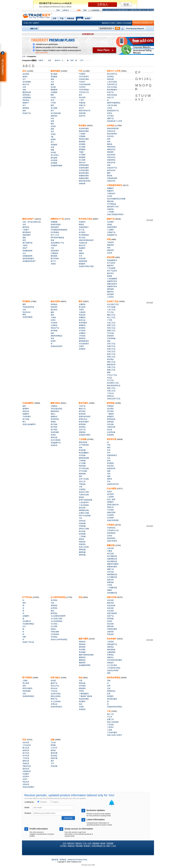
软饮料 (53, 341)
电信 (81, 678)
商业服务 (83, 125)
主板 (52, 603)
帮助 (85, 10)
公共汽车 (54, 748)
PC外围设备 (112, 204)
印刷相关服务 (112, 629)
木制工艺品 (111, 391)
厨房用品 (82, 427)
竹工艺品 (110, 312)
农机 (81, 447)
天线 (81, 681)
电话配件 (82, 701)
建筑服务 (82, 142)
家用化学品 (83, 419)
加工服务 (82, 160)
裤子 (52, 111)
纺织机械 (82, 534)
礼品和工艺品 (113, 301)
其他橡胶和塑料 (85, 665)
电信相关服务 (84, 699)
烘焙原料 (54, 307)
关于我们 (63, 846)
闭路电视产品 (112, 644)
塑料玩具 (26, 761)
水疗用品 (110, 116)
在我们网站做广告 (99, 846)
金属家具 (82, 333)
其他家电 (110, 435)
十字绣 (110, 320)
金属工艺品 (111, 346)
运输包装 (110, 632)
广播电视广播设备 (86, 696)
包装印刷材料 (112, 613)
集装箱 (53, 750)
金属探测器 (111, 652)
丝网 (24, 637)
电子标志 (82, 238)
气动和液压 (27, 417)
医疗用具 (54, 427)
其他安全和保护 (113, 670)
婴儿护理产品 (112, 74)
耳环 (109, 453)
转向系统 (82, 98)
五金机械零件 (28, 403)
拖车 (52, 761)
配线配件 (82, 264)
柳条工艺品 (111, 388)
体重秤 (110, 590)
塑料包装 (110, 626)
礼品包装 (110, 611)
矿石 (24, 626)
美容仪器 (110, 79)
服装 (52, 84)
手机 (52, 248)
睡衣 (52, 124)
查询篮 (103, 843)
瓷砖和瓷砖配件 (28, 259)
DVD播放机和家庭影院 (59, 230)
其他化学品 (111, 181)
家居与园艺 (84, 403)
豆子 (24, 79)
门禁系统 (110, 642)
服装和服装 (56, 71)
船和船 (53, 745)
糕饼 (52, 315)
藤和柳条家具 (84, 341)
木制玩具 (26, 784)
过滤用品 (82, 489)
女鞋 (24, 694)
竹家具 (81, 310)
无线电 (53, 264)
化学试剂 (110, 136)
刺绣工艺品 (111, 325)
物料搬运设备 (84, 510)
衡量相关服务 (112, 567)
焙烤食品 (54, 304)
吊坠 (109, 474)
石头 (24, 253)
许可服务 (82, 155)
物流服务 (82, 157)
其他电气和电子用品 (86, 266)
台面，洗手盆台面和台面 (32, 222)
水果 (24, 87)
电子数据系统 (84, 235)
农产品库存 (111, 263)
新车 (81, 95)
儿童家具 (82, 312)
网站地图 (79, 846)
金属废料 (26, 616)
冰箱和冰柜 (111, 427)
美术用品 (54, 600)
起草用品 (54, 608)
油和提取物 (27, 98)
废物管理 (110, 250)
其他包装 (110, 634)
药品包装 (110, 624)
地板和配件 (27, 235)
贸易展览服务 (84, 165)
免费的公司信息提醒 (124, 23)
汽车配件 (82, 74)
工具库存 (110, 297)
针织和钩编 (111, 338)
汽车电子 (82, 82)
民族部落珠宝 (112, 455)
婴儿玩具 (26, 748)
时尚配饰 (26, 301)
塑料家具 (82, 338)
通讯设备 (82, 683)
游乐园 (53, 681)
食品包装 (110, 608)
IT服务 (81, 152)
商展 (79, 10)
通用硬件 (26, 409)
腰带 (24, 304)
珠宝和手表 (112, 439)
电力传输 (26, 419)
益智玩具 (26, 750)
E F (50, 60)
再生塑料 (82, 650)
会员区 (88, 18)
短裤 (52, 121)
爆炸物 (110, 144)
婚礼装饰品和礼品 (114, 386)
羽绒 (109, 681)
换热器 (81, 497)
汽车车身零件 (84, 77)
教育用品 (54, 613)
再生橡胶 (82, 652)
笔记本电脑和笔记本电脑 (116, 199)
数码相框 (54, 256)
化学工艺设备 (84, 479)
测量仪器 (111, 545)
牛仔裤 (53, 103)
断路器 (81, 225)
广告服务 (82, 134)
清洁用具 (110, 409)
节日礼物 (110, 333)
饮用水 (53, 320)
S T (87, 60)
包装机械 (82, 523)
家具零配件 (83, 323)
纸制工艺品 (111, 357)
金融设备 (82, 183)
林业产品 (26, 84)
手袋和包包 (111, 528)
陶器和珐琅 (111, 365)
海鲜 (52, 333)
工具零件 (110, 727)
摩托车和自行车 (85, 111)
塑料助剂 (82, 642)
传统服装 (54, 145)
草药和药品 (55, 419)
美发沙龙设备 (112, 95)
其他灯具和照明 (113, 520)
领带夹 (110, 479)
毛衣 (52, 132)
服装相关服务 (84, 131)
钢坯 (24, 603)
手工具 (110, 717)
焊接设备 (82, 542)
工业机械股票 (112, 279)
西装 (52, 129)
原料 (24, 686)
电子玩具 (26, 753)
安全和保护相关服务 (115, 660)
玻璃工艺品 (111, 331)
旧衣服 (53, 152)
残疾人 (53, 414)
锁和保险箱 (111, 650)
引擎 (81, 487)
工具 (109, 711)
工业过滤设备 (84, 505)
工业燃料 (110, 230)
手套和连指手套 (28, 307)
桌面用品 (54, 605)
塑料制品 (82, 644)
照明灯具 (110, 507)
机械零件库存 (112, 281)
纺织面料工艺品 (113, 383)
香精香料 (110, 152)
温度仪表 (110, 580)
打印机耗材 (55, 634)
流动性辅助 (55, 432)
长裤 (52, 147)
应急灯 (110, 492)
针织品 (53, 98)
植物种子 (26, 103)
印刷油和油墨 (112, 178)
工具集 (110, 730)
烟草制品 (26, 108)
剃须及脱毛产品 (113, 111)
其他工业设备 (84, 547)
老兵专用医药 (56, 440)
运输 (53, 739)
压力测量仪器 (112, 577)
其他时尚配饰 (28, 317)
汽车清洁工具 (84, 92)
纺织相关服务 (112, 699)
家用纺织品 (111, 691)
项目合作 (82, 163)
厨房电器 (110, 422)
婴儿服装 (54, 74)
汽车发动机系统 (85, 84)
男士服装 (54, 108)
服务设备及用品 (85, 181)
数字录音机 (55, 259)
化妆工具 (110, 98)
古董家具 (82, 304)
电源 (81, 251)
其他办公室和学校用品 (59, 639)
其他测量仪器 (112, 593)
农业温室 (26, 74)
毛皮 (109, 688)
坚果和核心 (27, 95)
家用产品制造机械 (86, 500)
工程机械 (82, 461)
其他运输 (54, 766)
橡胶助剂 (82, 657)
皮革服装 (54, 163)
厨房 (24, 240)
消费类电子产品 (57, 219)
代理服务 (82, 136)
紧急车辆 (54, 753)
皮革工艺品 (111, 344)
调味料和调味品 (57, 336)
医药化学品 (111, 170)
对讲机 (81, 707)
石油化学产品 (112, 168)
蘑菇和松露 (27, 92)
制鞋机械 (82, 555)
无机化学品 (111, 157)
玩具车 (25, 779)
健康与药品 (56, 403)
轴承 (24, 406)
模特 (52, 105)
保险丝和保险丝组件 (86, 240)
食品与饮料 (56, 301)
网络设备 (110, 201)
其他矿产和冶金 (28, 642)
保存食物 (54, 331)
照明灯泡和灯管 (113, 505)
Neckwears (27, 312)
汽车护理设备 (84, 90)
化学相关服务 (84, 170)
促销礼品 (110, 396)
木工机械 (82, 463)
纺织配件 (110, 696)
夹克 (52, 100)
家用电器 (111, 403)
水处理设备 (111, 432)
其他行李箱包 (112, 541)
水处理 (110, 253)
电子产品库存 (112, 271)
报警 (109, 673)
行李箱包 (111, 525)
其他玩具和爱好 (28, 787)
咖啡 (52, 312)
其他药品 (54, 445)
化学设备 (82, 455)
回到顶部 (150, 220)
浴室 (24, 225)
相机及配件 (55, 227)
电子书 (53, 261)
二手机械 (82, 536)
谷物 (24, 90)
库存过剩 (111, 257)
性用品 (53, 435)
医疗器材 (54, 424)
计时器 (110, 585)
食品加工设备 (84, 492)
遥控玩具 (26, 769)
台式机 (110, 196)
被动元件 (82, 245)
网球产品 (54, 699)
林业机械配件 (84, 453)
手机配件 (54, 245)
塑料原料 (82, 647)
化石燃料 (110, 222)
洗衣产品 (82, 430)
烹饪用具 (110, 411)
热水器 (110, 430)
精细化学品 (111, 149)
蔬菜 (24, 111)
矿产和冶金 (27, 597)
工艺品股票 (111, 268)
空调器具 (110, 406)
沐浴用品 (110, 77)
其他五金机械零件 (29, 424)
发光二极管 (111, 499)
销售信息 (71, 843)
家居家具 (82, 328)
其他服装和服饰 (57, 166)
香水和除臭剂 (112, 90)
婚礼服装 (54, 158)
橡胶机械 (82, 552)
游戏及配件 (55, 251)
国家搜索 (96, 843)
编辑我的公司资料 (108, 23)
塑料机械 (82, 550)
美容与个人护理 (114, 71)
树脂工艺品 (111, 370)
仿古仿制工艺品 (113, 304)
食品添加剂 (111, 155)
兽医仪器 (54, 437)
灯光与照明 (112, 489)
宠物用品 (82, 432)
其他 (81, 597)
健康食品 (54, 417)
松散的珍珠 (111, 468)
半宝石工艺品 (112, 375)
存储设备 (110, 209)
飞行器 (53, 743)
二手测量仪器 (112, 588)
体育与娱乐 (56, 678)
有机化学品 (111, 163)
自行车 (81, 108)
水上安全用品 (112, 665)
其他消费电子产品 (57, 243)
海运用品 (54, 756)
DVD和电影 (55, 232)
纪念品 (110, 378)
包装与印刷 (112, 597)
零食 (52, 338)
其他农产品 (27, 113)
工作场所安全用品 (114, 668)
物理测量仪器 (112, 574)
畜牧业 (25, 77)
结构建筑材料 (28, 256)
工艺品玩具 (27, 745)
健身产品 (54, 683)
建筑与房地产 (28, 219)
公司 (79, 18)
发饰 (109, 461)
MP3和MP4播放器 (57, 238)
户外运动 (54, 691)
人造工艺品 (111, 310)
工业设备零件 (84, 502)
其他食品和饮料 (57, 346)
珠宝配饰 (110, 463)
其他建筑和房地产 (29, 261)
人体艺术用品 (112, 82)
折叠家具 (82, 317)
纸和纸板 (110, 619)
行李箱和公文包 (113, 530)
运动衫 (53, 134)
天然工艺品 (111, 351)
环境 (109, 239)
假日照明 (110, 494)
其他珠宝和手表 (113, 484)
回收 (109, 248)
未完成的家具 (84, 344)
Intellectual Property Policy (77, 860)
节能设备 (82, 484)
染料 (109, 142)
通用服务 (82, 149)
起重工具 (110, 719)
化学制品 (111, 125)
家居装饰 (110, 336)
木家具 (81, 346)
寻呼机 (81, 691)
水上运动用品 (56, 701)
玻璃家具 (82, 325)
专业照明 (110, 515)
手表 (109, 482)
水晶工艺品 (111, 323)
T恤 (52, 137)
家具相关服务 (84, 173)
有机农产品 (55, 328)
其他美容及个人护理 (115, 121)
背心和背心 (55, 155)
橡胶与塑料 (84, 639)
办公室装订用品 (57, 619)
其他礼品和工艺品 (114, 399)
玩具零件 (26, 777)
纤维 (109, 686)
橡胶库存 (110, 292)
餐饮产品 (82, 409)
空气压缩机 (83, 471)
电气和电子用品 (86, 219)
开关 (81, 256)
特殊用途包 (111, 533)
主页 (54, 18)
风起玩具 (26, 782)
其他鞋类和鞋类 (28, 696)
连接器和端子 (84, 227)
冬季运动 (54, 704)
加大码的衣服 (56, 113)
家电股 (110, 276)
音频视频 (54, 222)
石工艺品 (110, 380)
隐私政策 (55, 860)
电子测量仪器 (112, 556)
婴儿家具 (82, 307)
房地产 (25, 248)
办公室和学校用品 (58, 597)
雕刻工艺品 (111, 315)
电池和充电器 (56, 225)
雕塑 (109, 372)
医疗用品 (54, 430)
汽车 (81, 71)
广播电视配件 (84, 694)
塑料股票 (110, 289)
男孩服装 (54, 77)
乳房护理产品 (112, 84)
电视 (52, 240)
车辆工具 (82, 105)
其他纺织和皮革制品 (115, 707)
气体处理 (110, 242)
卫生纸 (110, 108)
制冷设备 (82, 531)
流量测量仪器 (112, 559)
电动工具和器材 (113, 722)
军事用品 (110, 655)
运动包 (110, 536)
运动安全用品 (56, 694)
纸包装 (110, 621)
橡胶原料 (82, 663)
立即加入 (66, 10)
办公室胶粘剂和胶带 (58, 616)
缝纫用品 (54, 116)
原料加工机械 (84, 529)
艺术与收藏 (111, 307)
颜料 (109, 173)
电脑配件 (110, 188)
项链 (109, 471)
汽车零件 (82, 87)
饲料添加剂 (111, 147)
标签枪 (53, 139)
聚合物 (110, 176)
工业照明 (110, 497)
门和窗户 (26, 230)
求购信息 (71, 18)
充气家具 (82, 331)
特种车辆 (82, 113)
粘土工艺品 (111, 317)
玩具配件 (26, 774)
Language (95, 10)
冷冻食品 (54, 323)
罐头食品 (54, 310)
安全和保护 (112, 639)
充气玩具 (26, 756)
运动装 (53, 126)
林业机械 (82, 450)
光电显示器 (83, 243)
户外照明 (110, 510)
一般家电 (110, 414)
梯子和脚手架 (28, 243)
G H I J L (59, 60)
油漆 (109, 165)
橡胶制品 (82, 660)
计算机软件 (111, 194)
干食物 (53, 317)
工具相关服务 (112, 732)
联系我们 (87, 846)
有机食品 (26, 100)
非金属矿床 (27, 621)
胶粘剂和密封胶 (113, 129)
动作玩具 (26, 743)
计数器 (110, 551)
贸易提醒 (110, 843)
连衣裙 (53, 87)
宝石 (109, 458)
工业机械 (83, 439)
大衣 (52, 82)
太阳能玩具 (27, 771)
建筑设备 (26, 227)
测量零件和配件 (113, 564)
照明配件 (110, 502)
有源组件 (82, 222)
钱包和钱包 (111, 538)
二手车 (81, 100)
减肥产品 (110, 118)
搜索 (117, 28)
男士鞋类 (26, 683)
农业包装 (110, 600)
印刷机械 (82, 526)
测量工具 (110, 569)
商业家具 (82, 315)
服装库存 (110, 266)
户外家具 (82, 336)
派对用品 (110, 359)
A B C (42, 60)
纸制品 (53, 629)
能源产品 (111, 219)
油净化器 (82, 521)
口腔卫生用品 (112, 105)
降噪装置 (110, 245)
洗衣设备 (110, 424)
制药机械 (82, 466)
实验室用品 (111, 160)
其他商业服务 (84, 168)
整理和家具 (27, 232)
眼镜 (24, 314)
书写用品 (54, 637)
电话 (81, 704)
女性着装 (54, 160)
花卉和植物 (27, 82)
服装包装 (110, 603)
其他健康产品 (56, 443)
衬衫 (52, 118)
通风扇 (81, 539)
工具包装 (110, 725)
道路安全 (110, 657)
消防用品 (110, 647)
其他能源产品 (112, 235)
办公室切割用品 (57, 621)
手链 (109, 445)
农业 (24, 71)
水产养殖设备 (84, 445)
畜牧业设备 (83, 442)
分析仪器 (110, 548)
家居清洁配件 (84, 422)
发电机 (110, 225)
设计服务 (82, 147)
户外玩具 (26, 758)
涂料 (109, 139)
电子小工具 (55, 235)
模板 (24, 238)
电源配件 (82, 248)
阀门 (24, 422)
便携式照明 (111, 513)
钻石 (109, 450)
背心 (52, 142)
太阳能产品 (111, 232)
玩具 (24, 739)
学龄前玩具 (27, 766)
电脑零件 (110, 191)
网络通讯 (82, 688)
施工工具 (110, 714)
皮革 (109, 694)
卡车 (52, 763)
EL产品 (82, 230)
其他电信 (82, 709)
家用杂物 (82, 424)
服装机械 (82, 474)
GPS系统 (82, 686)
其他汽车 (82, 116)
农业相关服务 (84, 129)
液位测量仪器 (112, 561)
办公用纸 (54, 626)
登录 (58, 10)
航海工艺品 (111, 354)
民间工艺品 (111, 328)
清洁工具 (82, 482)
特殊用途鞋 (27, 691)
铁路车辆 (54, 758)
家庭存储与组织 (85, 417)
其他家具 (82, 349)
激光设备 (82, 508)
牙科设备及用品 (57, 409)
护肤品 (110, 113)
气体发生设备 (84, 495)
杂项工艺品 (111, 349)
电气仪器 (110, 554)
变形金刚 (82, 259)
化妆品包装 (111, 605)
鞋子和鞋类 (27, 678)
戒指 (109, 476)
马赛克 (25, 245)
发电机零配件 (112, 227)
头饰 (24, 310)
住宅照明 (110, 518)
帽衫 (52, 95)
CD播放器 (54, 253)
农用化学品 (111, 131)
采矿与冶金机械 (85, 516)
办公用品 (54, 624)
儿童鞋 (25, 681)
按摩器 (53, 422)
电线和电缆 (83, 261)
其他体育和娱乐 (57, 707)
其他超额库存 (112, 260)
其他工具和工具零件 (115, 735)
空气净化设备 (84, 468)
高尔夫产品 (55, 686)
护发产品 (110, 92)
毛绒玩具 (26, 763)
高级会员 (71, 846)
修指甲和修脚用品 (114, 103)
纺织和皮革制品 (114, 678)
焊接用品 (82, 544)
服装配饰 (54, 90)
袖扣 (109, 447)
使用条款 (63, 860)
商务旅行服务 (84, 139)
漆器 (109, 341)
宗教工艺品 (111, 367)
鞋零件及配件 (28, 688)
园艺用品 (82, 411)
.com (76, 862)
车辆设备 (82, 103)
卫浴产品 (82, 406)
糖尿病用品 (55, 411)
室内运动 (54, 688)
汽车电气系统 (84, 79)
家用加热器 (111, 419)
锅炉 (81, 476)
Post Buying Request (135, 28)
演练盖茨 (110, 663)
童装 (52, 79)
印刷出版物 (55, 632)
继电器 (81, 253)
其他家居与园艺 (85, 435)
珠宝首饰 (110, 466)
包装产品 (110, 616)
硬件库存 (110, 273)
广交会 (113, 846)
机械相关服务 (84, 176)
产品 (62, 18)
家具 (81, 301)
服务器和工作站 (113, 207)
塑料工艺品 (111, 362)
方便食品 (54, 325)
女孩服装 (54, 92)
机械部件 (26, 414)
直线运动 (26, 411)
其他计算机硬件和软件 (115, 214)
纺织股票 (110, 294)
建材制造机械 (84, 458)
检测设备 (110, 582)
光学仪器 (110, 572)
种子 (24, 105)
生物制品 (54, 406)
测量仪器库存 (112, 284)
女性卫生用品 (112, 87)
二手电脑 (110, 212)
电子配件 (82, 232)
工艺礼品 (110, 393)
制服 (52, 150)
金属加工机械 (84, 513)
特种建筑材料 (28, 251)
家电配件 (110, 417)
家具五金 (82, 320)
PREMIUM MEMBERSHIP (143, 23)
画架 (52, 611)
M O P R (72, 60)
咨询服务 (82, 144)
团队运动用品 (56, 696)
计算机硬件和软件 (115, 185)
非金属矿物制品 (28, 624)
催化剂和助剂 (112, 134)
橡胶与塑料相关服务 (86, 655)
